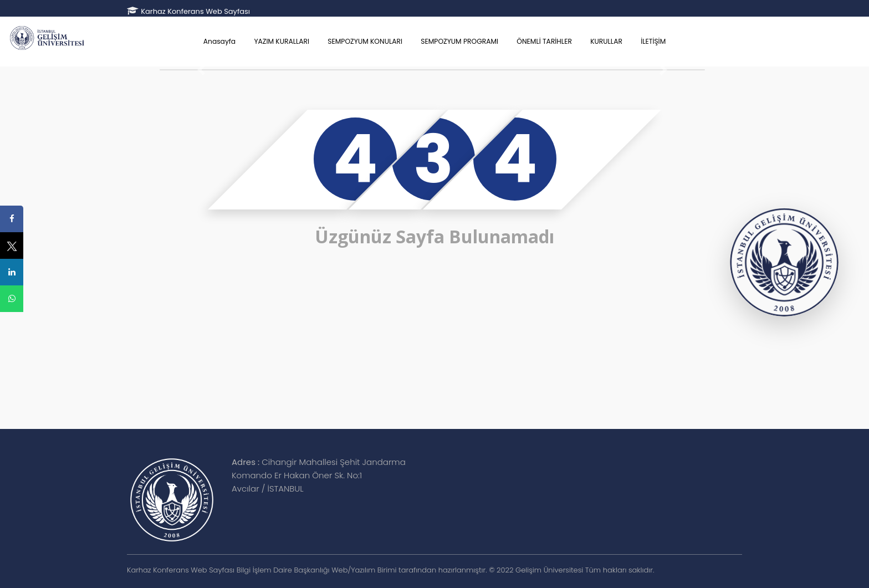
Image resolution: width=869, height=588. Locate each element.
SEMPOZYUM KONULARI (365, 41)
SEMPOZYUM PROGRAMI (459, 41)
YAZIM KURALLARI (282, 41)
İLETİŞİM (653, 41)
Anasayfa (219, 41)
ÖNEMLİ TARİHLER (544, 41)
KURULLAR (606, 41)
